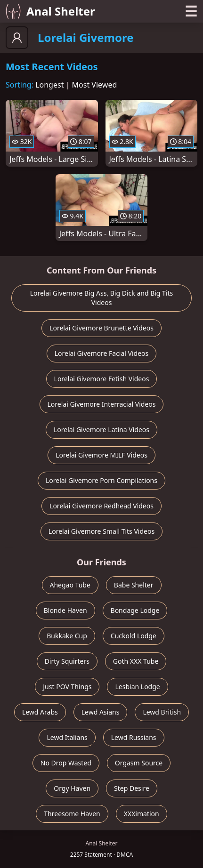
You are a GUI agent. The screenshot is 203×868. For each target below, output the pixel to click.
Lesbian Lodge (137, 687)
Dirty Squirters (67, 661)
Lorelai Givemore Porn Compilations (101, 480)
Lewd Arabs (40, 712)
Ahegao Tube (70, 585)
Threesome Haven (72, 814)
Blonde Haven (65, 610)
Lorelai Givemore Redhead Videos (101, 506)
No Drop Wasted (66, 763)
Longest (49, 85)
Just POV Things (67, 687)
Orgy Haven (72, 788)
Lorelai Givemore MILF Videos (101, 455)
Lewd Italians (67, 737)
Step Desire (132, 788)
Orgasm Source (139, 763)
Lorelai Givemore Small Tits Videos (101, 531)
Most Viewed (95, 85)
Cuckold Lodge (134, 636)
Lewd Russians (134, 737)
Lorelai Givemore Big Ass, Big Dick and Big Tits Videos (102, 298)
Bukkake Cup (67, 636)
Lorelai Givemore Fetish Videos (102, 379)
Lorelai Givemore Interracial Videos (102, 404)
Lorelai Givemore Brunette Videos (101, 328)
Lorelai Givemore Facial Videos (102, 353)
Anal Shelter (50, 11)
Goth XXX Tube (136, 661)
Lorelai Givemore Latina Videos (101, 430)
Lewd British (162, 712)
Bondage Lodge (135, 610)
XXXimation (142, 814)
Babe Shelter (134, 585)
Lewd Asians (101, 712)
